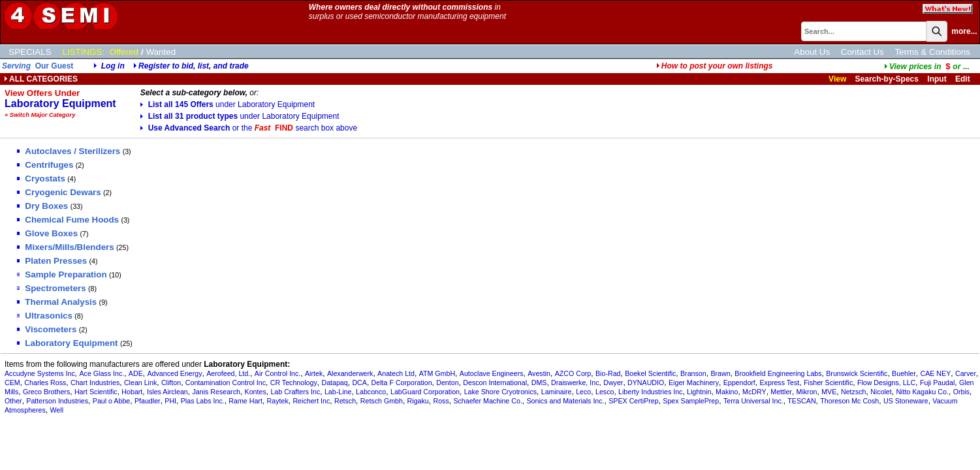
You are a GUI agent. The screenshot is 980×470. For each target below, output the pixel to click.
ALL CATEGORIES (41, 79)
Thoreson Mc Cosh (849, 401)
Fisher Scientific (828, 383)
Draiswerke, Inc (575, 383)
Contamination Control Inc (226, 383)
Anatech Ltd (396, 373)
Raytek (278, 401)
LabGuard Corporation (425, 392)
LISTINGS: (84, 52)
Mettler (781, 392)
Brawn (720, 373)
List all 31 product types (240, 116)
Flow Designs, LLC (886, 383)
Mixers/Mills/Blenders (65, 247)
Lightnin (699, 392)
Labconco (371, 392)
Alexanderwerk (350, 373)
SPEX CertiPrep (633, 401)
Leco (583, 392)
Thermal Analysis (57, 302)
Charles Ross (45, 383)
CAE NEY (936, 373)
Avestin (539, 373)
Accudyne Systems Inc (40, 373)
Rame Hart (245, 401)
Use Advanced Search (249, 128)
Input (937, 79)
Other (13, 401)
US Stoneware (906, 401)
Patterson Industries (57, 401)
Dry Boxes (42, 206)
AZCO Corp (573, 373)
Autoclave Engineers (492, 373)
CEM (12, 383)
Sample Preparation (62, 274)
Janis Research (216, 392)
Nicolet (881, 392)
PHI (170, 401)
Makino (727, 392)
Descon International (495, 383)
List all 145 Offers (228, 104)
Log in (113, 66)
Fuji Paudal (937, 383)
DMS (539, 383)
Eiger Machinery (694, 383)
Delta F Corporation (402, 383)
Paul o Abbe (111, 401)
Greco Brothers (46, 392)
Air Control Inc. (277, 373)
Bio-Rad (608, 373)
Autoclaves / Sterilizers (69, 151)
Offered (124, 52)
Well (56, 410)
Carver (966, 373)
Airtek (314, 373)
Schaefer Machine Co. (487, 401)
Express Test (780, 383)
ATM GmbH (437, 373)
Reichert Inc (311, 401)
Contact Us (862, 52)
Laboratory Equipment (67, 343)
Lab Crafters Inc (295, 392)
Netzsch (854, 392)
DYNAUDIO (646, 383)
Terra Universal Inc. (753, 401)
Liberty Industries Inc (650, 392)
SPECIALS (30, 52)
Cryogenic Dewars (59, 192)
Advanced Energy (174, 373)
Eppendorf (739, 383)
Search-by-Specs (887, 79)
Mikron (807, 392)
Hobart (132, 392)
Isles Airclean (167, 392)
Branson (693, 373)
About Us (812, 52)
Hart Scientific (96, 392)
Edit (964, 79)
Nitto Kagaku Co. (922, 392)
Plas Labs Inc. (203, 401)
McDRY (754, 392)
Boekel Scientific (650, 373)
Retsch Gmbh (382, 401)
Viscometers (47, 329)
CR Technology (294, 383)
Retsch (345, 401)
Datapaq (334, 383)
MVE (829, 392)
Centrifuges (45, 165)
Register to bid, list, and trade (194, 66)
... (927, 67)
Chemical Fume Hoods (68, 220)
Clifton (171, 383)
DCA (359, 383)
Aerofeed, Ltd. (228, 373)
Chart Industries (95, 383)
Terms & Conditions (932, 52)
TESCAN (801, 401)
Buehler (904, 373)
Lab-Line (338, 392)
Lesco (605, 392)
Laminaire (557, 392)
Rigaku (418, 401)
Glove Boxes (47, 233)
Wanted (161, 52)
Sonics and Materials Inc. (566, 401)
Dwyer (613, 383)
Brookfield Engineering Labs (778, 373)
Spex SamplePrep (691, 401)
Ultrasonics (45, 316)
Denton (447, 383)
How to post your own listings (715, 66)
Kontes (256, 392)
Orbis (961, 392)
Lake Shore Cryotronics (500, 392)
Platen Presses (52, 261)
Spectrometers (51, 288)
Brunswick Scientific (857, 373)
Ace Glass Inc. (102, 373)
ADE (136, 373)
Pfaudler (148, 401)
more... (964, 31)
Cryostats (41, 179)
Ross (441, 401)
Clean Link (140, 383)
